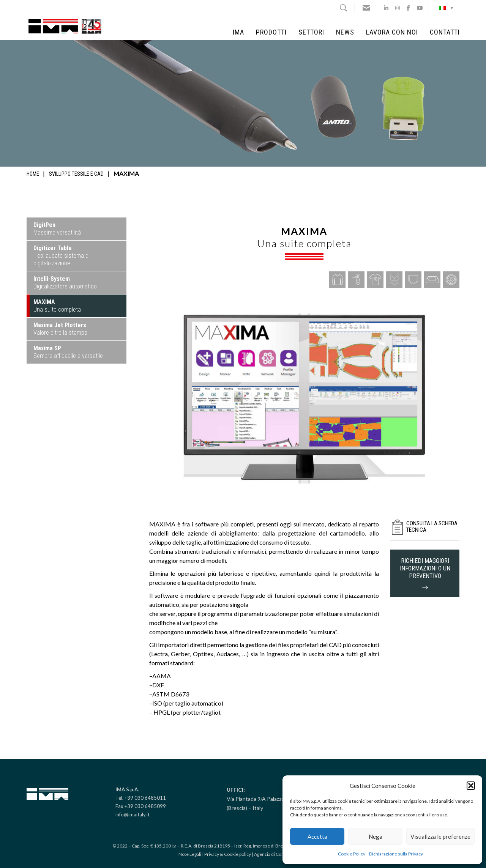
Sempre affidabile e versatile (68, 352)
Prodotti (271, 32)
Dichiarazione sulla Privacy (396, 854)
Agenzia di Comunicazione (281, 854)
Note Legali (190, 854)
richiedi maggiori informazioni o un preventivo (425, 573)
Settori (311, 32)
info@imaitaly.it (133, 814)
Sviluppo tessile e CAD (76, 174)
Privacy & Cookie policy (228, 854)
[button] (471, 786)
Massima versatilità (57, 229)
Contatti (445, 32)
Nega (376, 836)
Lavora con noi (392, 32)
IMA (238, 32)
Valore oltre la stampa (60, 329)
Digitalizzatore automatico (65, 283)
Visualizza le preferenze (440, 836)
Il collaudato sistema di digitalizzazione (62, 256)
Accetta (317, 836)
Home (33, 174)
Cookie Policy (352, 854)
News (345, 32)
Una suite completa (57, 306)
